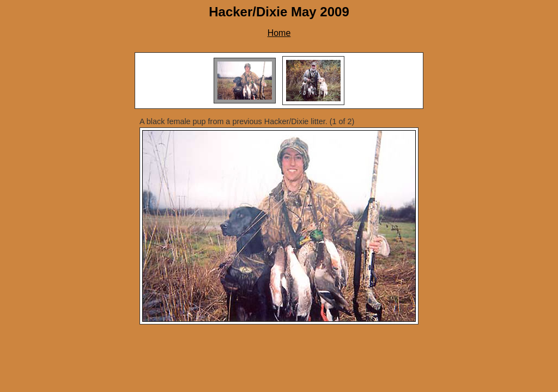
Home (279, 33)
